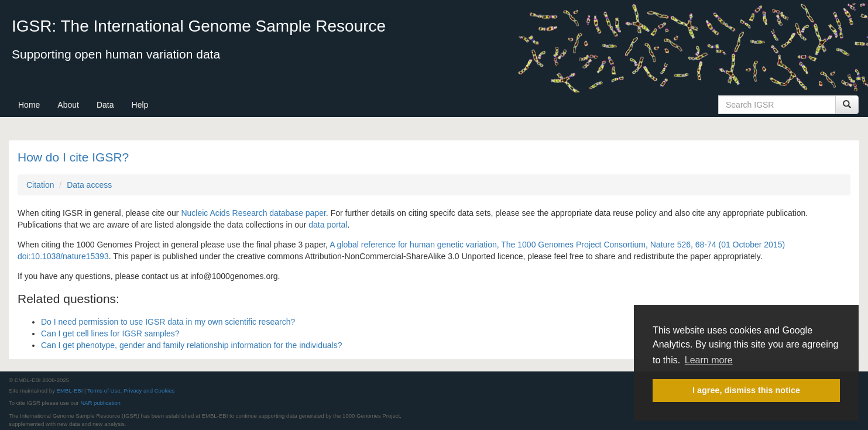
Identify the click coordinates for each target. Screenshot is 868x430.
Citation (40, 185)
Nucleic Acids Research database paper (253, 213)
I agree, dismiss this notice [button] (746, 390)
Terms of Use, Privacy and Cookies (131, 391)
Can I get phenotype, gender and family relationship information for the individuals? (191, 345)
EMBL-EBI (70, 391)
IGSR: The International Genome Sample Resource (199, 26)
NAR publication (100, 403)
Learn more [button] (709, 360)
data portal (328, 225)
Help (140, 105)
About (68, 105)
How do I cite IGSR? (73, 157)
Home (29, 105)
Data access (89, 185)
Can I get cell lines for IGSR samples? (110, 333)
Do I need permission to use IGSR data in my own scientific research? (168, 322)
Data (105, 105)
